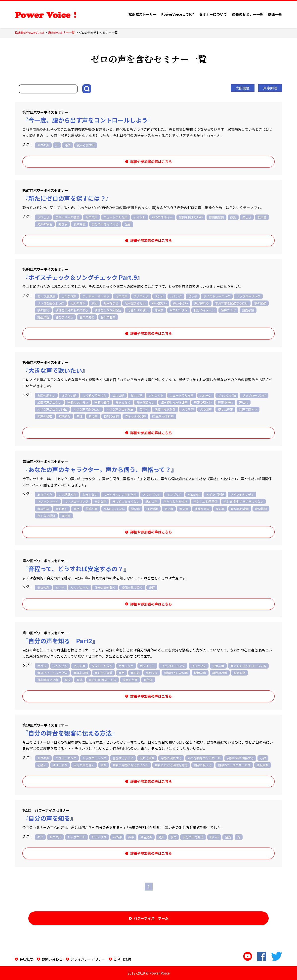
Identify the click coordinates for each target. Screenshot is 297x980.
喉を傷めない (146, 402)
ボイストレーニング (217, 296)
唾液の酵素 (102, 402)
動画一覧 (275, 14)
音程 (152, 587)
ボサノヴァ (126, 666)
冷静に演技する (171, 758)
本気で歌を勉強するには (232, 303)
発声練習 (64, 416)
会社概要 (26, 959)
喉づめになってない (126, 501)
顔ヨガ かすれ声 (163, 416)
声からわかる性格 (175, 501)
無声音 (262, 217)
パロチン (206, 395)
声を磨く (61, 509)
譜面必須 (248, 310)
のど (40, 837)
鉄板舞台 (263, 765)
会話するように (123, 758)
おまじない (90, 494)
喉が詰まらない (135, 303)
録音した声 (130, 680)
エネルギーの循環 (67, 217)
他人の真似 (78, 303)
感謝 (233, 217)
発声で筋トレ (248, 409)
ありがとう (45, 494)
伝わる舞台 (147, 758)
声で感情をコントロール (204, 758)
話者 (128, 224)
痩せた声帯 (225, 409)
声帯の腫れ (225, 402)
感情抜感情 (216, 217)
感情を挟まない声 (191, 217)
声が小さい (180, 303)
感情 (68, 145)
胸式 (67, 680)
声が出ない (159, 303)
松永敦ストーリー (142, 14)
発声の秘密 (45, 416)
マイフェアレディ (242, 494)
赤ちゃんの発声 (135, 416)
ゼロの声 (43, 145)
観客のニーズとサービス (234, 765)
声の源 (117, 837)
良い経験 (261, 509)
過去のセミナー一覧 (248, 14)
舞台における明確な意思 (171, 765)
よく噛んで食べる (94, 395)
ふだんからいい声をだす (120, 494)
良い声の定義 (240, 509)
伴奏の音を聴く (105, 587)
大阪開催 (243, 88)
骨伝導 (148, 680)
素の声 (93, 416)
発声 (161, 837)
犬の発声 (206, 409)
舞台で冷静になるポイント (131, 765)
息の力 (144, 409)
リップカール (80, 587)
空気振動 (239, 673)
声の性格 (43, 509)
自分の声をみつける (105, 224)
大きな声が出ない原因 (52, 409)
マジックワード (48, 501)
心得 (263, 758)
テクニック (141, 296)
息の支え (152, 673)
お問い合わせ (52, 959)
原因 (94, 303)
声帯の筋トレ (203, 402)
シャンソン (60, 666)
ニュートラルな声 (116, 217)
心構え (42, 765)
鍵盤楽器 (43, 317)
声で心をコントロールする (248, 666)
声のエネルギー (162, 217)
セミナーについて (213, 14)
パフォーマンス (66, 758)
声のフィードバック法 (52, 673)
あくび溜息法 (46, 296)
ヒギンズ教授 (215, 494)
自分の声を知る (193, 837)
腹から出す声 (86, 145)
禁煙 (80, 416)
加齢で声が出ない (49, 402)
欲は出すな (60, 765)
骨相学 (66, 516)
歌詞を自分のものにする (72, 310)
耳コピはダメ (179, 310)
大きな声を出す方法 (120, 409)
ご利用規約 (122, 959)
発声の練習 (45, 224)
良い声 (220, 509)
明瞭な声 (200, 673)
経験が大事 (202, 509)
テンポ (159, 296)
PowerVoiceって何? (178, 14)
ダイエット (156, 395)
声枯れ (244, 402)
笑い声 (169, 509)
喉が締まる (111, 303)
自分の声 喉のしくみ (103, 680)
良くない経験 (46, 516)
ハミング (176, 296)
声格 (77, 509)
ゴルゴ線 (118, 395)
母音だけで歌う (138, 310)
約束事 (159, 310)
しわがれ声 (69, 296)
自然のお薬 (111, 416)
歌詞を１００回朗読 (108, 310)
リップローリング (248, 296)
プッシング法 (227, 395)
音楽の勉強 (87, 317)
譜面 (228, 837)
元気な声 (100, 501)
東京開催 (270, 88)
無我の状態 (220, 673)
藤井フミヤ (228, 310)
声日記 (135, 673)
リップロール (77, 837)
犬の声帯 (188, 409)
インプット (174, 494)
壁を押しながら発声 (174, 402)
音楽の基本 (108, 317)
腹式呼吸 (80, 224)
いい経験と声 (67, 494)
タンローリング (102, 666)
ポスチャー (147, 666)
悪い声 (135, 509)
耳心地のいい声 (48, 680)
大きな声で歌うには (87, 409)
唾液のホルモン (78, 402)
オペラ (42, 666)
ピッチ (193, 296)
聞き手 (63, 224)
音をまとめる (64, 317)
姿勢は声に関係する (240, 758)
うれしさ (43, 217)
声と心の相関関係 (206, 501)
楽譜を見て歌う (132, 587)
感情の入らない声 (176, 673)
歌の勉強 (260, 303)
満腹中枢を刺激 (165, 409)
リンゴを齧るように (51, 303)
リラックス (199, 666)
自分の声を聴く (84, 765)
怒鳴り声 (92, 509)
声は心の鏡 (81, 673)
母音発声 (146, 837)
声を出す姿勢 (103, 673)
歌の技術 (43, 310)
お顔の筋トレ (46, 395)
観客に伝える (203, 765)
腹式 (80, 680)
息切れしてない (114, 509)
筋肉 (173, 837)
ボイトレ (140, 217)
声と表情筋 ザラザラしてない (243, 501)
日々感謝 (152, 509)
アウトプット (152, 494)
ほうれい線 (69, 395)
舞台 (104, 765)
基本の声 (151, 501)
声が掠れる (202, 303)
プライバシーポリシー (88, 959)
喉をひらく (123, 402)
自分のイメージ (204, 310)
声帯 (122, 673)
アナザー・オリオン (96, 296)
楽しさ (247, 217)
